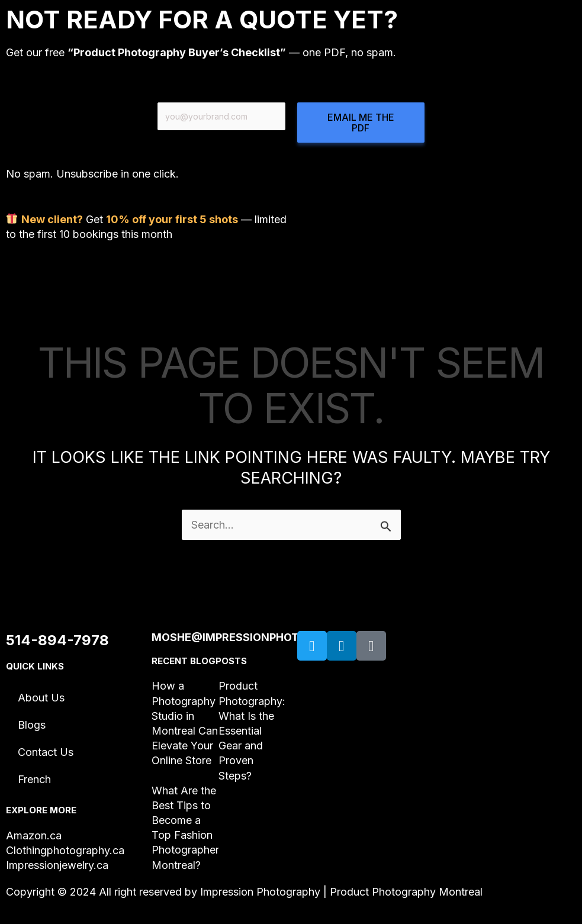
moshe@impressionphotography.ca (260, 637)
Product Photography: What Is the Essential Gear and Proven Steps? (252, 730)
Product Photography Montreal (406, 892)
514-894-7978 (57, 640)
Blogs (32, 725)
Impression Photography (260, 892)
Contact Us (46, 752)
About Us (41, 698)
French (34, 779)
